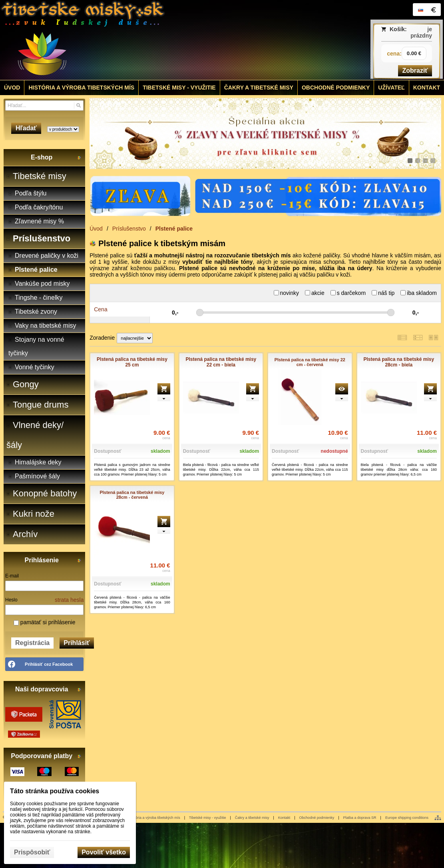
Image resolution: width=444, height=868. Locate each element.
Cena (101, 309)
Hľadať (26, 128)
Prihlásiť (77, 643)
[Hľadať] (79, 106)
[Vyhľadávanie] (44, 106)
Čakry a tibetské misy (252, 818)
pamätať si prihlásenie (44, 622)
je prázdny (421, 32)
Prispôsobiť (32, 852)
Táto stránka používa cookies (55, 791)
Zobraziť (415, 71)
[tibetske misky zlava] (265, 133)
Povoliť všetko (104, 852)
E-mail (12, 576)
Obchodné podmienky (317, 818)
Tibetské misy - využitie (208, 818)
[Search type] (63, 129)
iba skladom (419, 293)
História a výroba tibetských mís (155, 818)
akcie (315, 293)
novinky (286, 293)
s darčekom (348, 293)
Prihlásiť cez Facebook (49, 664)
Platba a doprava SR (360, 818)
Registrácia (32, 643)
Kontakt (284, 818)
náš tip (383, 293)
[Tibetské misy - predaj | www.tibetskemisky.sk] (167, 40)
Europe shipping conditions (407, 818)
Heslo (11, 600)
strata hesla (69, 600)
